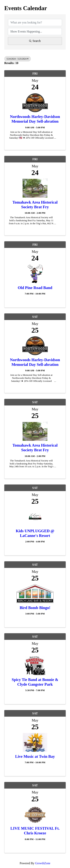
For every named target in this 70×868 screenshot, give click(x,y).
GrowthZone (43, 863)
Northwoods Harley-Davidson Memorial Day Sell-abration (35, 119)
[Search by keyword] (35, 23)
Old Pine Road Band (35, 288)
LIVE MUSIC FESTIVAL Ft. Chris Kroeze (35, 831)
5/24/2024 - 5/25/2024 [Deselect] (18, 59)
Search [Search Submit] (35, 41)
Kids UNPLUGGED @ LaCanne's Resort (35, 533)
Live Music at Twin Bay (35, 756)
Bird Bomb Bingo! (35, 608)
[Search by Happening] (35, 32)
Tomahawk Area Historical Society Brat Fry (35, 205)
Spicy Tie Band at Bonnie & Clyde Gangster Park (35, 682)
